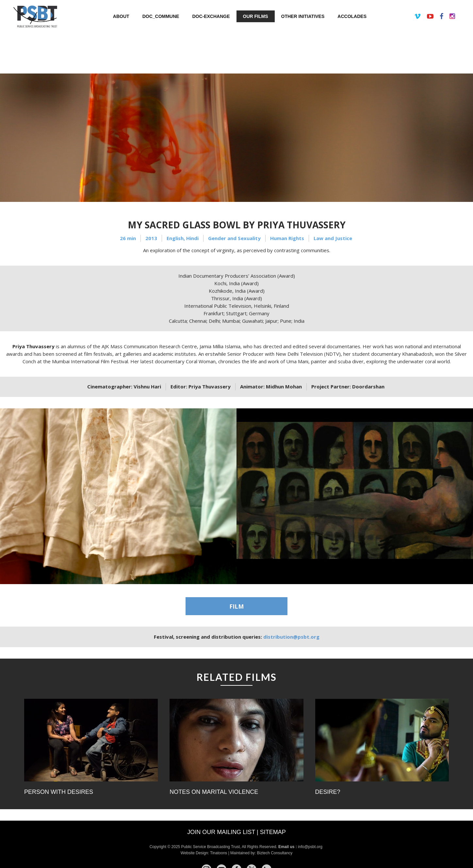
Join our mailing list (221, 832)
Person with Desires (59, 792)
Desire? (328, 792)
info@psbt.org (311, 847)
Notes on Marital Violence (214, 792)
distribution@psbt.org (291, 637)
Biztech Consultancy (275, 853)
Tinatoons (219, 853)
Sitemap (273, 832)
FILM (236, 606)
